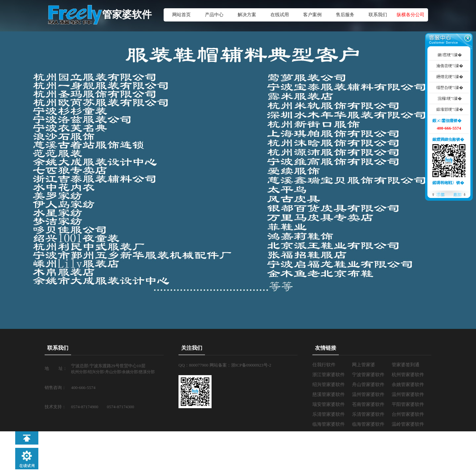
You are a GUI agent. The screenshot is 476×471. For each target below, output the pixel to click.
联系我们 (378, 15)
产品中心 (214, 15)
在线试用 (280, 15)
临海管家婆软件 (329, 424)
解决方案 (247, 15)
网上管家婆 (364, 365)
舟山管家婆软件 (368, 385)
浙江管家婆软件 (329, 375)
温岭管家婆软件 (408, 424)
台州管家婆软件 (408, 414)
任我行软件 (324, 365)
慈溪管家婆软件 (329, 394)
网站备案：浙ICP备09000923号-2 (240, 365)
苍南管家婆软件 (368, 404)
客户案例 (312, 15)
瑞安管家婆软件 (329, 404)
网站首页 (181, 15)
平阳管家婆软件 (408, 404)
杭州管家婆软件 (408, 375)
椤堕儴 (438, 194)
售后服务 (345, 15)
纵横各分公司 (411, 15)
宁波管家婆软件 (368, 375)
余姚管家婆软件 (408, 385)
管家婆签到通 (406, 365)
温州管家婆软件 (368, 394)
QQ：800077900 (194, 365)
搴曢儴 (459, 194)
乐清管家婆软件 (329, 414)
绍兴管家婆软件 (329, 385)
